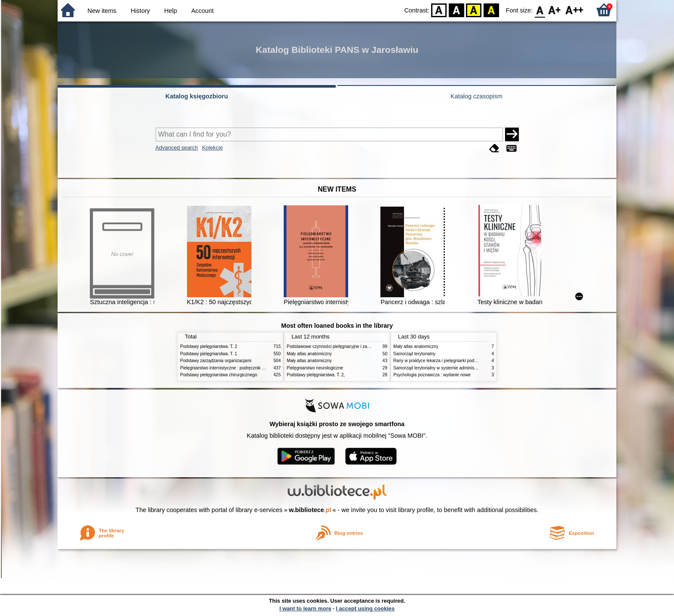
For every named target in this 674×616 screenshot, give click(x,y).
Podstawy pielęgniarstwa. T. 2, (316, 375)
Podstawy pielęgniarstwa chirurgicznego (219, 375)
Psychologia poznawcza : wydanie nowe (432, 375)
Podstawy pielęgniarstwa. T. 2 (209, 346)
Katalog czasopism (476, 96)
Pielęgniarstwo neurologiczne (315, 368)
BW (456, 10)
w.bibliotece (310, 510)
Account (202, 11)
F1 (555, 10)
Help (171, 11)
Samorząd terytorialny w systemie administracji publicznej (449, 368)
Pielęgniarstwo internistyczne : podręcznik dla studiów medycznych (244, 368)
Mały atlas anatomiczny (309, 354)
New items (102, 11)
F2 (574, 10)
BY (491, 10)
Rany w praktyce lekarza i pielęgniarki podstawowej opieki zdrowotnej (460, 361)
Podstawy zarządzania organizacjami (216, 361)
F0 (540, 10)
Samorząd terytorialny (414, 354)
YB (474, 10)
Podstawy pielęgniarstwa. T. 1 (209, 354)
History (140, 11)
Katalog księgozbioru (197, 96)
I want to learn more (305, 608)
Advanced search (177, 148)
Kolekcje (212, 148)
